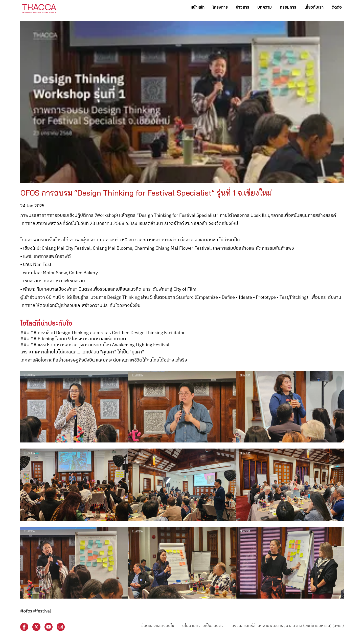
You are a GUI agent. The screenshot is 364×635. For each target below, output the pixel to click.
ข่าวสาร (243, 7)
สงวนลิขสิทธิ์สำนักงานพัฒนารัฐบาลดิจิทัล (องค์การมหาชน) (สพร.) (288, 626)
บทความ (265, 7)
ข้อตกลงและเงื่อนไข (158, 626)
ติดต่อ (337, 7)
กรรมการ (288, 7)
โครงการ (220, 7)
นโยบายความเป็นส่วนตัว (203, 626)
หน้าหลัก (198, 7)
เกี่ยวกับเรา (314, 7)
